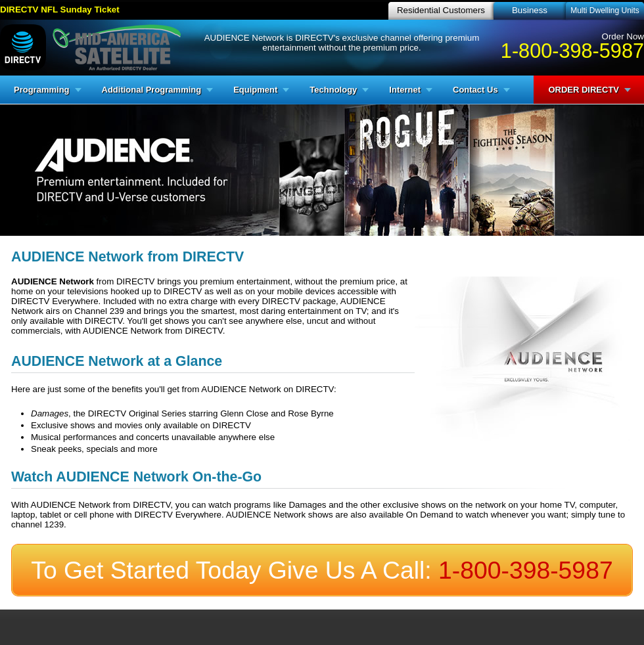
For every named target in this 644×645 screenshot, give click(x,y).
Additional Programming (152, 90)
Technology (333, 90)
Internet (405, 90)
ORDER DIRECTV (584, 90)
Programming (42, 90)
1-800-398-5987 (572, 51)
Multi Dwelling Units (605, 11)
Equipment (255, 90)
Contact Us (475, 90)
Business (530, 10)
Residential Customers (441, 10)
